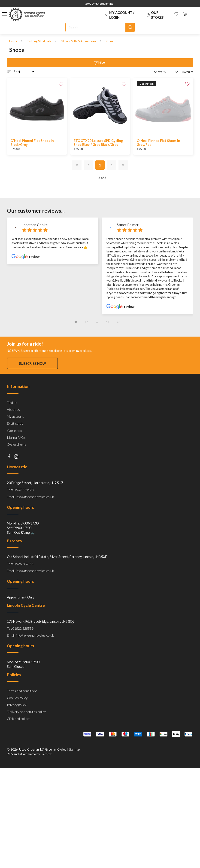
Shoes (109, 41)
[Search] (100, 27)
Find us (12, 413)
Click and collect (18, 729)
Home (13, 41)
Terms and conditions (22, 702)
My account (15, 427)
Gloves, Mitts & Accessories (78, 41)
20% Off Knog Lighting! (100, 4)
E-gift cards (15, 434)
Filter (100, 63)
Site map (74, 760)
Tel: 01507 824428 (20, 501)
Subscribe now (32, 363)
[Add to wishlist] (61, 83)
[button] (5, 14)
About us (13, 420)
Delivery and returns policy (26, 722)
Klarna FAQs (16, 448)
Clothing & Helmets (39, 41)
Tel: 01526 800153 (20, 575)
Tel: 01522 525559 (20, 639)
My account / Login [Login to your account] (119, 15)
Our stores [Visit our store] (155, 15)
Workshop (14, 441)
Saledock (46, 765)
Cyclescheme (17, 455)
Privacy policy (17, 716)
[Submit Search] (130, 27)
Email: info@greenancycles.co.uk (30, 508)
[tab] (76, 322)
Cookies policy (17, 709)
